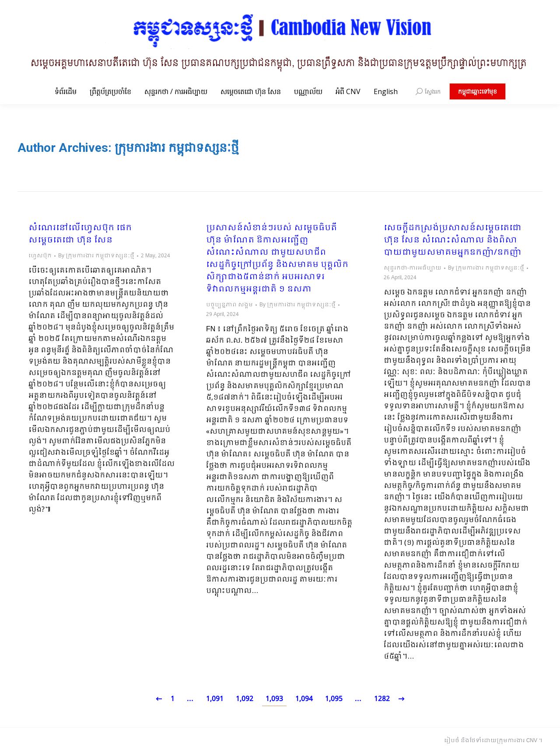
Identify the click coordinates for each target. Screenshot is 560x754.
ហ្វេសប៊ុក (40, 256)
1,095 (334, 699)
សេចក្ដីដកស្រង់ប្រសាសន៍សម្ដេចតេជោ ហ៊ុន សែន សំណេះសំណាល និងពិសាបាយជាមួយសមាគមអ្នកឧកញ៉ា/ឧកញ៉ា (453, 241)
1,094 (304, 699)
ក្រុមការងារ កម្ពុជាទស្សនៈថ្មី (177, 148)
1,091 (215, 699)
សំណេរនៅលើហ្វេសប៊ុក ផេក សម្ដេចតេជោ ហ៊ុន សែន (80, 235)
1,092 (245, 699)
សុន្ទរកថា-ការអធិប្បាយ (413, 268)
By (96, 256)
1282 (382, 699)
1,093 (274, 699)
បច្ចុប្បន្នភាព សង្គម (229, 305)
